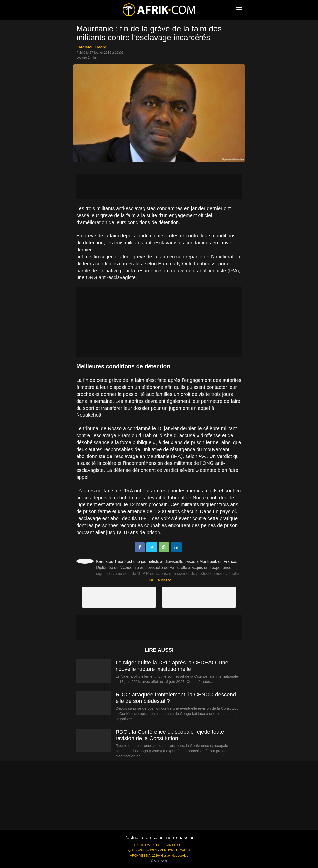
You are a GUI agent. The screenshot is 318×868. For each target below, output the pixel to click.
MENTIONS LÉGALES (175, 850)
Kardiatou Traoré (91, 47)
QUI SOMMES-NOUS (143, 850)
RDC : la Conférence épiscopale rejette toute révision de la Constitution (170, 735)
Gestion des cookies (175, 856)
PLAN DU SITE (174, 845)
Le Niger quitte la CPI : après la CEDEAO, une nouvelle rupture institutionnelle (172, 666)
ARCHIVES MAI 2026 (144, 856)
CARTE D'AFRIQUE (147, 845)
